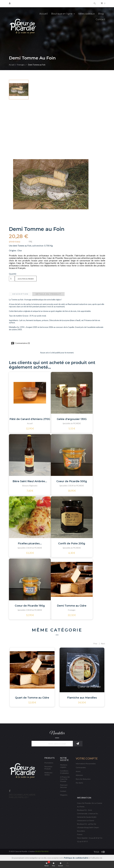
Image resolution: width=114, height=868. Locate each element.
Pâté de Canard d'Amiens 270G (30, 419)
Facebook (10, 791)
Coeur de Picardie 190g (30, 606)
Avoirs (78, 771)
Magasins (64, 795)
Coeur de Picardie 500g (72, 481)
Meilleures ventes (48, 774)
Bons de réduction (83, 779)
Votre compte (87, 758)
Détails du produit (48, 294)
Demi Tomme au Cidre (72, 606)
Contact (63, 791)
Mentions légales (64, 766)
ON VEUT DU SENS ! (42, 851)
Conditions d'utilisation (64, 772)
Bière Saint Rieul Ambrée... (30, 481)
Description (20, 294)
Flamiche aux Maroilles (82, 698)
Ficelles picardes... (30, 544)
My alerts (79, 783)
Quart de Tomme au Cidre (32, 698)
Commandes (81, 768)
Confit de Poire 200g (72, 544)
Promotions (49, 763)
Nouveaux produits (48, 768)
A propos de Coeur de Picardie (65, 779)
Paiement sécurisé (64, 786)
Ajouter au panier (26, 279)
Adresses (79, 775)
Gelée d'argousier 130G (72, 419)
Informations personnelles (86, 764)
